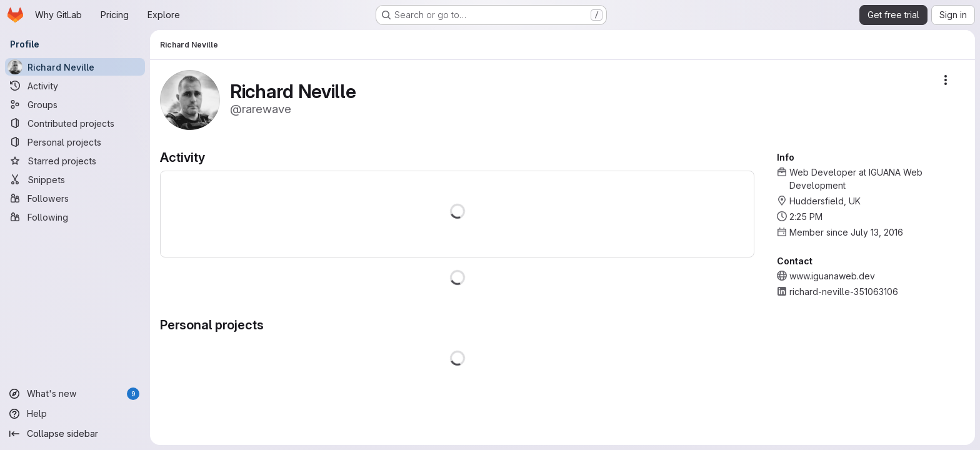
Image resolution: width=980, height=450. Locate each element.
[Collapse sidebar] (75, 434)
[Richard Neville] (75, 67)
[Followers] (75, 198)
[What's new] (75, 394)
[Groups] (75, 104)
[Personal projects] (75, 142)
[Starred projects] (75, 161)
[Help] (75, 414)
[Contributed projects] (75, 123)
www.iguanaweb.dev (832, 276)
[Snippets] (75, 179)
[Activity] (75, 86)
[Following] (75, 217)
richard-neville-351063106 (844, 292)
